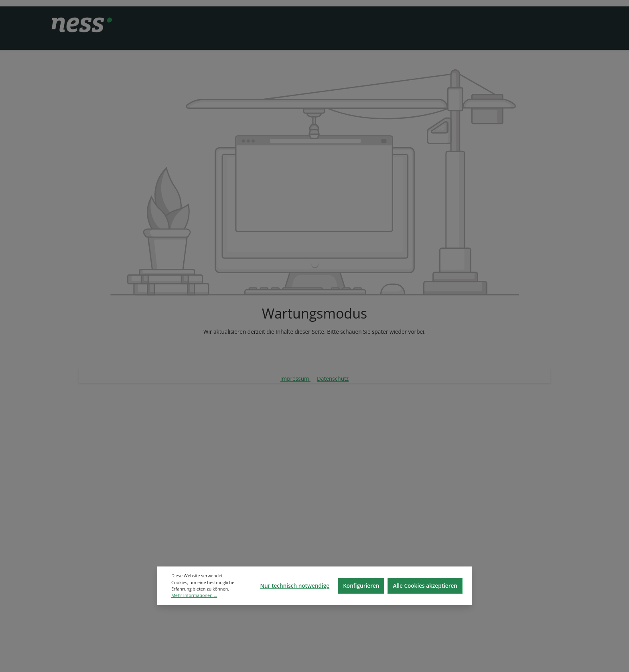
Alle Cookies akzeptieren (425, 586)
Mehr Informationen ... (194, 595)
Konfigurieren (361, 586)
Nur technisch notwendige (295, 586)
